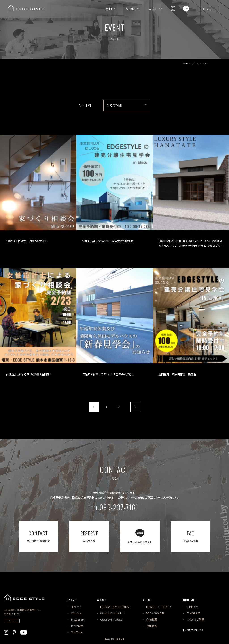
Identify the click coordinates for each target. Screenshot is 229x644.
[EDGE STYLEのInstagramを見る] (173, 9)
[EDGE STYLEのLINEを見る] (186, 9)
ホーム (187, 64)
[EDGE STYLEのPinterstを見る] (14, 632)
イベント (202, 64)
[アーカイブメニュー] (127, 105)
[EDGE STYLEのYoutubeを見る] (24, 632)
